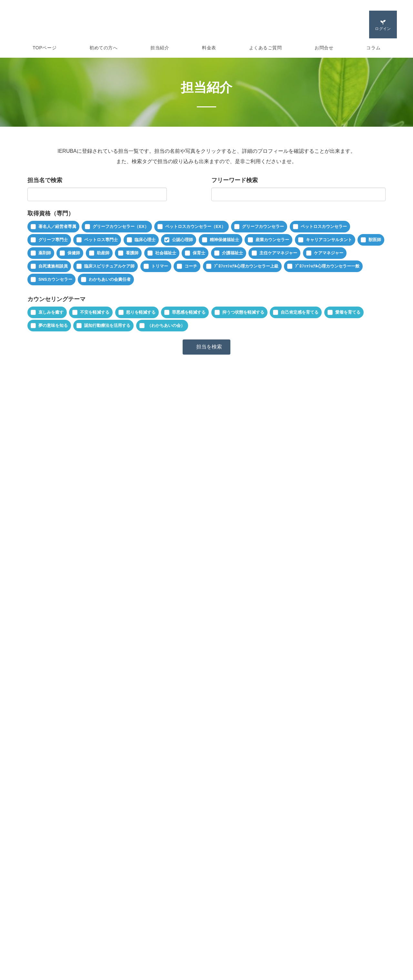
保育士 (199, 253)
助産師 (103, 253)
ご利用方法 (32, 947)
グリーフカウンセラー (263, 226)
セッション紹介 (37, 936)
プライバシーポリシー (234, 936)
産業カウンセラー (272, 240)
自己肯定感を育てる (300, 312)
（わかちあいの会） (166, 325)
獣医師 (375, 240)
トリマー (160, 266)
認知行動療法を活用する (107, 325)
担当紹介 (160, 48)
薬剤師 (45, 253)
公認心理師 (182, 240)
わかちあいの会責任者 (110, 279)
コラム (373, 48)
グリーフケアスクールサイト (336, 926)
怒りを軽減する (141, 312)
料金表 (209, 48)
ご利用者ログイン (134, 916)
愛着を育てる (348, 312)
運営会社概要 (225, 916)
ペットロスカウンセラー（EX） (195, 226)
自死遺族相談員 (53, 266)
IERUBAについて (38, 916)
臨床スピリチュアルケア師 (109, 266)
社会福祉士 (166, 253)
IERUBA (111, 24)
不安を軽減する (95, 312)
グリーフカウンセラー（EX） (121, 226)
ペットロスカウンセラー (324, 226)
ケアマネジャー (329, 253)
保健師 (74, 253)
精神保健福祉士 (224, 240)
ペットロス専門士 (101, 240)
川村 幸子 (115, 595)
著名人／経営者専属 (57, 226)
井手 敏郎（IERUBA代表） (150, 719)
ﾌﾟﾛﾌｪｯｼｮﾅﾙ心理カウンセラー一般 (327, 266)
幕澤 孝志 (115, 471)
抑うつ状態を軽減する (243, 312)
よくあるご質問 (266, 48)
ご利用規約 (127, 947)
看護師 (132, 253)
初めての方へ (103, 48)
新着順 (87, 447)
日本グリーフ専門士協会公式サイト (343, 916)
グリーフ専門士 (53, 240)
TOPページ (45, 48)
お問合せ (324, 48)
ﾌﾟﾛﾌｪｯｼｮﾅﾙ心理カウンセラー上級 (246, 266)
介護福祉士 (232, 253)
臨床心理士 (145, 240)
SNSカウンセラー (55, 279)
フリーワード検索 (235, 180)
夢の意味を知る (53, 325)
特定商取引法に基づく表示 (238, 926)
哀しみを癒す (51, 312)
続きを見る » (313, 518)
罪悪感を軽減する (189, 312)
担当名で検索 (45, 180)
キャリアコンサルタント (329, 240)
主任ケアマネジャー (278, 253)
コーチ (191, 266)
